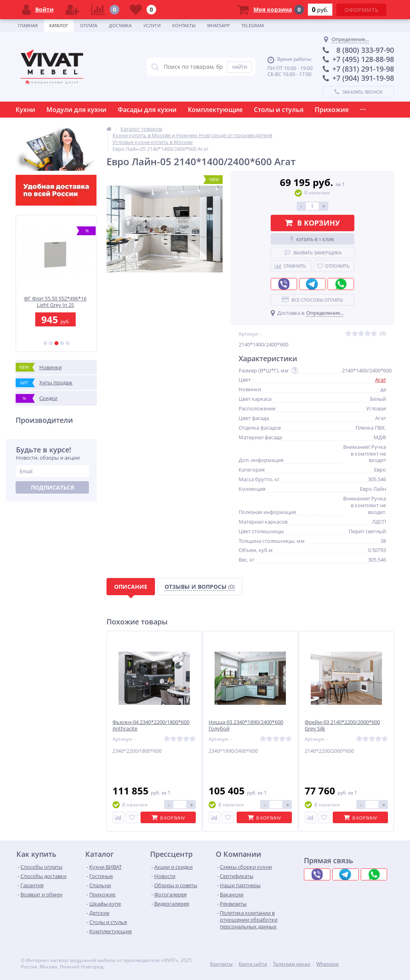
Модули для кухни (76, 110)
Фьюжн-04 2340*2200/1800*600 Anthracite (151, 726)
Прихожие (332, 110)
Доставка (120, 25)
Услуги (152, 25)
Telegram (253, 25)
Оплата (89, 25)
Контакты (184, 25)
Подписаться (52, 487)
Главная (28, 25)
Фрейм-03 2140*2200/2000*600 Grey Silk (342, 726)
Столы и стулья (279, 110)
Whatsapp (218, 25)
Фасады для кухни (147, 110)
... (363, 108)
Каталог (59, 25)
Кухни (25, 110)
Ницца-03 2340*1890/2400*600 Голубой (246, 726)
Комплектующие (215, 110)
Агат (381, 380)
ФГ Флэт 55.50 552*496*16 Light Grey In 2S (56, 302)
